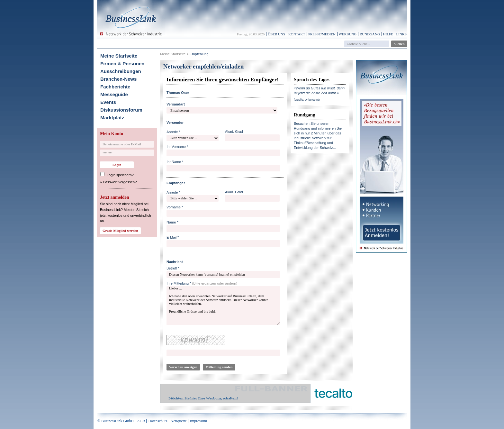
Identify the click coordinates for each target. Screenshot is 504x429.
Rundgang (370, 34)
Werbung (348, 34)
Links (401, 34)
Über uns (276, 34)
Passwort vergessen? (120, 182)
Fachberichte (115, 87)
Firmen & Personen (122, 64)
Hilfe (388, 34)
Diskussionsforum (121, 110)
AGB (141, 421)
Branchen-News (118, 79)
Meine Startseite (119, 56)
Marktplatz (112, 118)
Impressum (198, 421)
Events (108, 102)
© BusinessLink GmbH (116, 421)
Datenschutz (158, 421)
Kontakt (297, 34)
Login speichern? (120, 175)
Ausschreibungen (121, 71)
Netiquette (179, 421)
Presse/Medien (322, 34)
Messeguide (114, 94)
